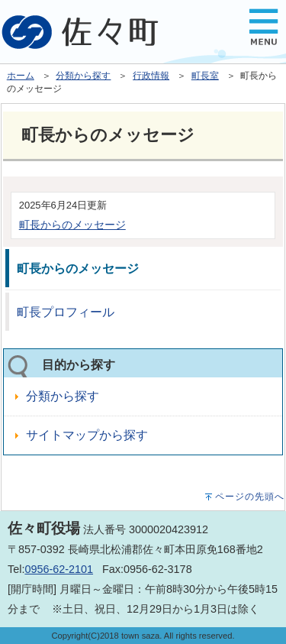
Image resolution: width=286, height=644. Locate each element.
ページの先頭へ (250, 497)
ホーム (21, 76)
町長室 (205, 76)
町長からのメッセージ (72, 225)
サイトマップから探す (87, 435)
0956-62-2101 (59, 569)
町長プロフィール (66, 312)
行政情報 (151, 76)
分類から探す (83, 76)
